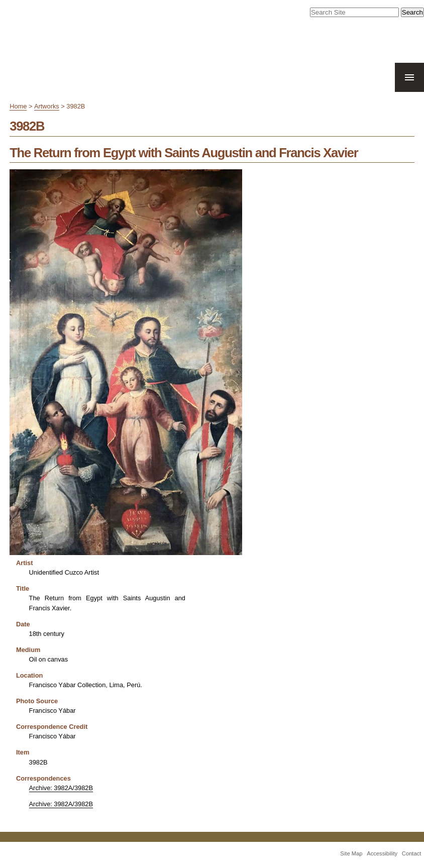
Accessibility (382, 853)
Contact (412, 853)
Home (18, 106)
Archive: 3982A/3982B (61, 788)
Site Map (351, 853)
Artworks (47, 106)
